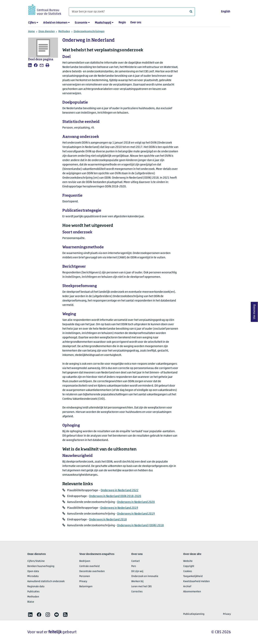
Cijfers (32, 23)
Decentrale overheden (92, 571)
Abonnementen (192, 592)
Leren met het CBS (141, 587)
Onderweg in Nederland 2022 (120, 490)
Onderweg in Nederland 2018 (108, 520)
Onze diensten (47, 31)
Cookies (188, 571)
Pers (134, 566)
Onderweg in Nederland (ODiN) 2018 (140, 525)
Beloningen (86, 587)
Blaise (31, 602)
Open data (33, 571)
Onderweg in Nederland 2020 (136, 502)
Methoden (64, 31)
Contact (135, 561)
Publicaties (33, 592)
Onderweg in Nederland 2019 (119, 508)
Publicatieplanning (194, 614)
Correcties (137, 592)
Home (31, 31)
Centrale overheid (89, 566)
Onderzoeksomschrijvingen (89, 31)
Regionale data (36, 587)
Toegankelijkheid (193, 576)
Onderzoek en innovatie (145, 576)
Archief (187, 587)
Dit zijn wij (137, 571)
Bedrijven (85, 561)
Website (188, 561)
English (226, 12)
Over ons (136, 23)
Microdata (33, 576)
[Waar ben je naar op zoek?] (132, 12)
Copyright (189, 566)
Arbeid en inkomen (55, 23)
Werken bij (137, 581)
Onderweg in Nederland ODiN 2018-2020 (115, 496)
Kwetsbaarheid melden (196, 581)
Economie (81, 23)
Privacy (83, 581)
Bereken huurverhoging (41, 566)
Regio (122, 23)
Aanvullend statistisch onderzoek (46, 581)
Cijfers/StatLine (36, 561)
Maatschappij (103, 23)
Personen (85, 576)
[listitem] (30, 65)
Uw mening (254, 312)
